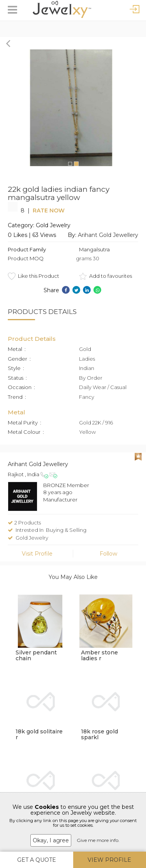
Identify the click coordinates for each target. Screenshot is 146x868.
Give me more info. (98, 840)
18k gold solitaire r (39, 734)
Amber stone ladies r (99, 655)
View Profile (109, 860)
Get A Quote (37, 860)
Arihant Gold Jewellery (108, 235)
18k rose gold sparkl (99, 734)
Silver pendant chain (36, 655)
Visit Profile (37, 554)
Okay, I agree (51, 840)
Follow (108, 554)
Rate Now (49, 210)
